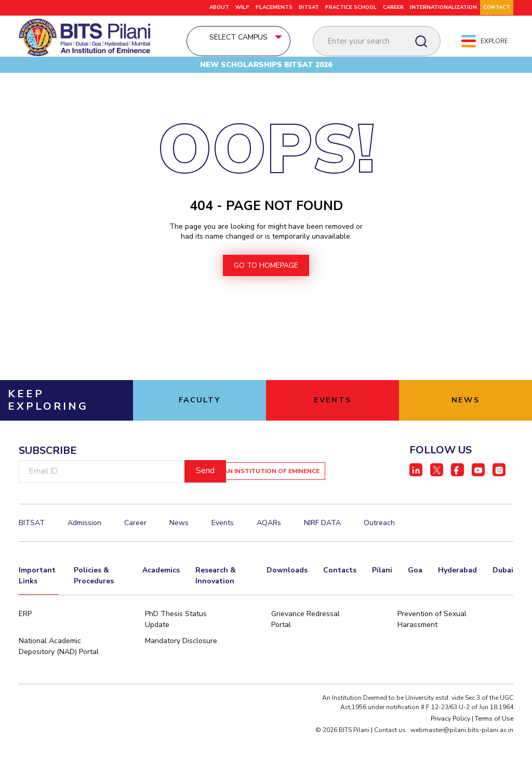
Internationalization (443, 7)
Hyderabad (457, 589)
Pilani (382, 589)
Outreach (379, 544)
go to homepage (266, 286)
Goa (415, 589)
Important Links (37, 594)
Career (393, 7)
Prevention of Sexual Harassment (432, 641)
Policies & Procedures (94, 594)
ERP (25, 635)
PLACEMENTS (274, 7)
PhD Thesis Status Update (176, 641)
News (179, 544)
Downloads (287, 589)
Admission (84, 544)
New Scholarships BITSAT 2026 (266, 76)
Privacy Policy (450, 740)
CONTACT (497, 7)
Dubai (503, 589)
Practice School (351, 7)
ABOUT (219, 7)
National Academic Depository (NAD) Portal (59, 668)
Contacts (340, 589)
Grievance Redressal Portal (305, 641)
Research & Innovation (216, 594)
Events (223, 544)
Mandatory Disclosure (181, 662)
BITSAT (309, 7)
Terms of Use (494, 740)
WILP (242, 7)
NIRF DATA (322, 544)
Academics (161, 589)
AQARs (269, 544)
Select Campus (266, 40)
